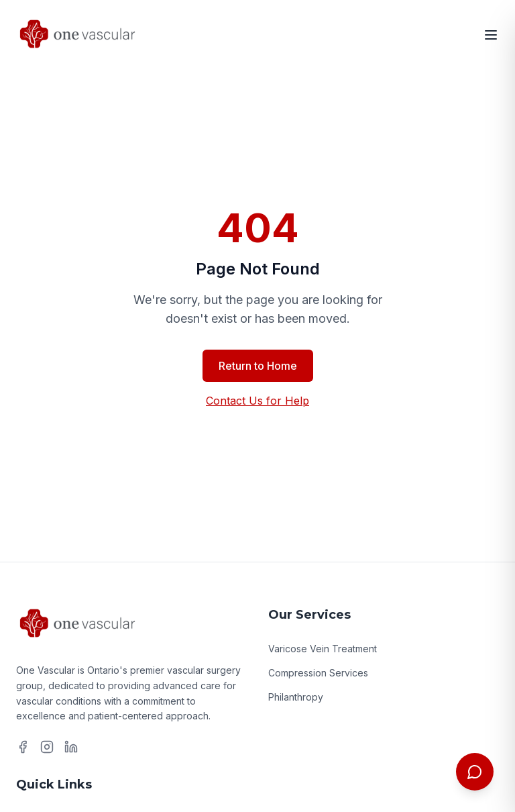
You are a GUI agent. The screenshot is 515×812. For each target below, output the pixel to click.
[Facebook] (23, 747)
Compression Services (318, 673)
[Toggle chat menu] (475, 772)
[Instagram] (47, 747)
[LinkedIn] (71, 747)
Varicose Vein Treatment (323, 649)
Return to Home (258, 366)
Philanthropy (296, 697)
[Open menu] (491, 35)
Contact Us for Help (257, 401)
